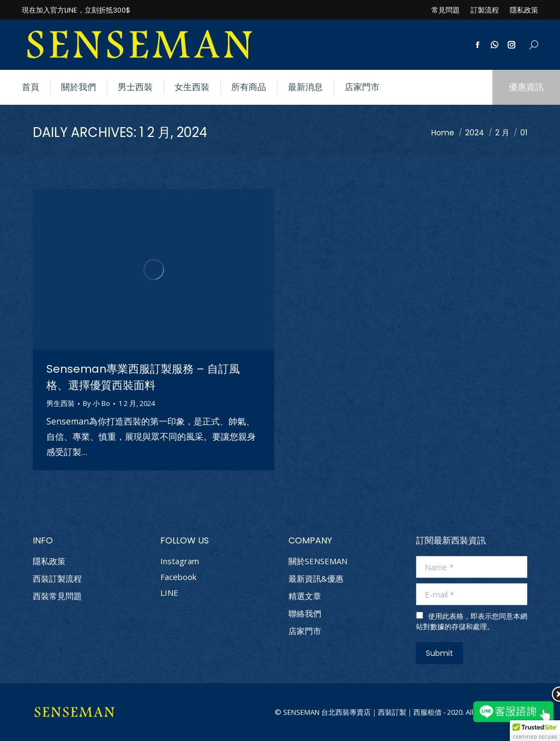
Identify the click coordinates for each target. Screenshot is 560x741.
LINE (169, 593)
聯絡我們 (305, 614)
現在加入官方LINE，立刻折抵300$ (76, 10)
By (97, 404)
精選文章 (305, 596)
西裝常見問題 (57, 596)
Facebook (178, 577)
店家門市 (305, 631)
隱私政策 (49, 561)
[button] (535, 731)
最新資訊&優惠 (316, 579)
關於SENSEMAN (318, 561)
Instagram (180, 561)
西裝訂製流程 (57, 579)
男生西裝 (61, 403)
